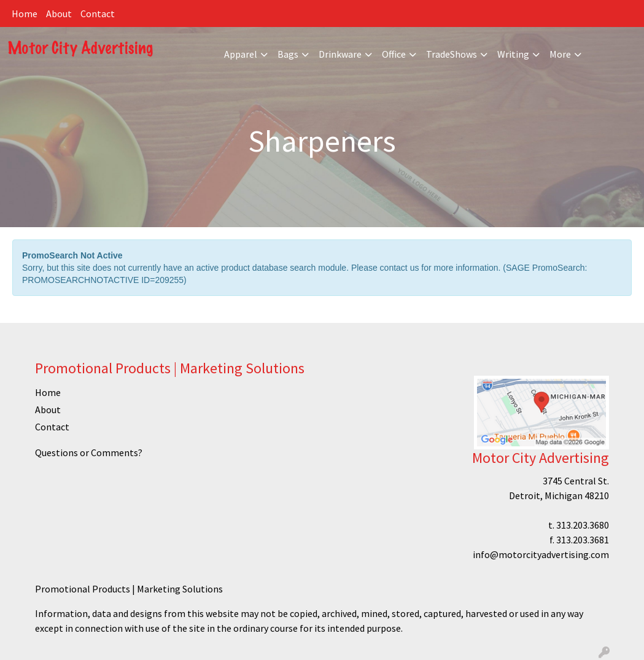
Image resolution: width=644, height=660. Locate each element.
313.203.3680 (583, 525)
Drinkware (340, 54)
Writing (513, 54)
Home (25, 14)
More (560, 54)
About (59, 14)
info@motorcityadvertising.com (541, 554)
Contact (98, 14)
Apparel (241, 54)
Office (394, 54)
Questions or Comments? (89, 452)
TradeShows (452, 54)
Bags (288, 54)
